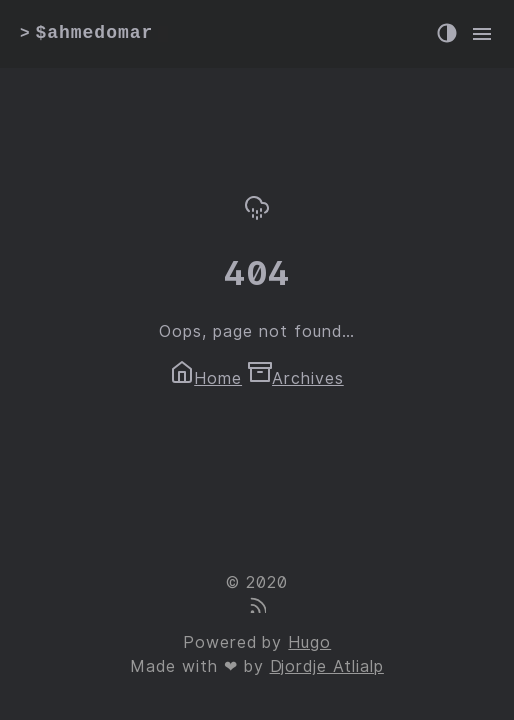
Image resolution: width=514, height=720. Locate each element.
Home (206, 378)
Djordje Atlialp (327, 666)
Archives (296, 378)
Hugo (309, 642)
